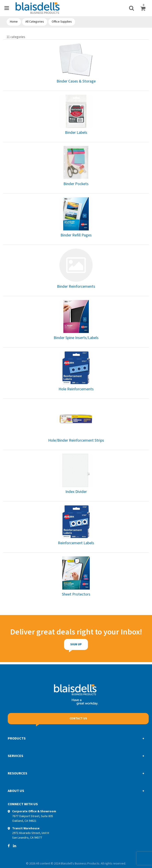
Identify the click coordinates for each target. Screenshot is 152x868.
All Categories (35, 22)
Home (14, 22)
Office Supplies (62, 22)
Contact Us (78, 719)
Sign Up (62, 644)
